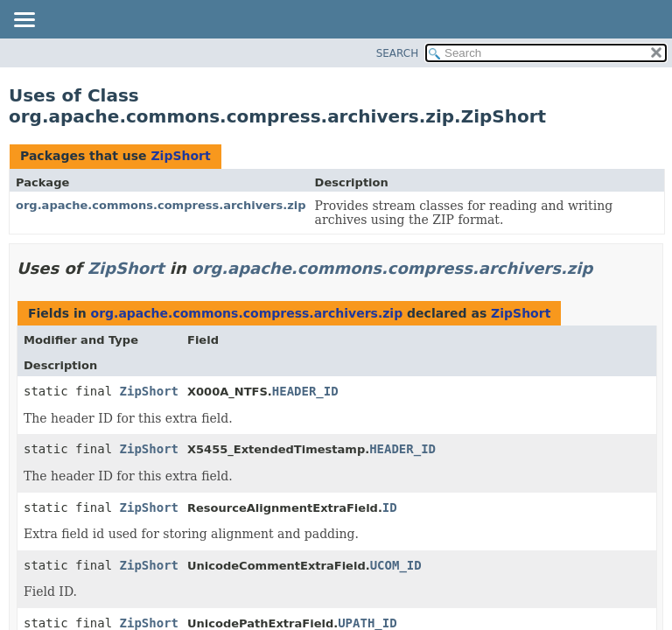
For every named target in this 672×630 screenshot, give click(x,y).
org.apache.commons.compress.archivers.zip (161, 205)
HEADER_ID (305, 391)
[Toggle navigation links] (24, 21)
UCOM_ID (396, 565)
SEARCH (398, 53)
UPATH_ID (367, 623)
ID (390, 507)
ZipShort (180, 156)
